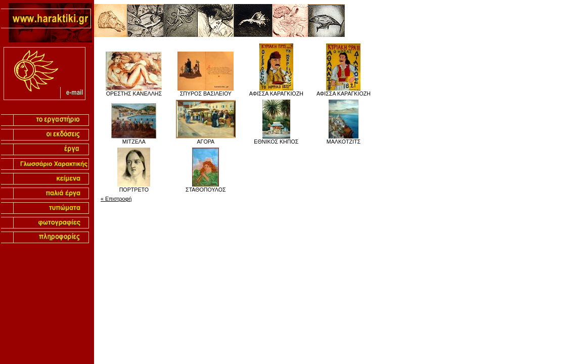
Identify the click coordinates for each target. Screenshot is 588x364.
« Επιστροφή (116, 199)
